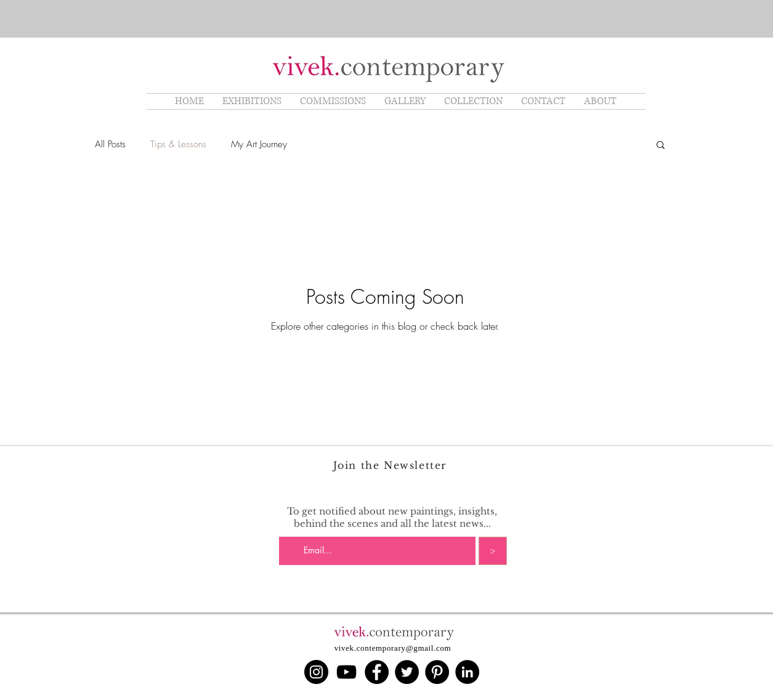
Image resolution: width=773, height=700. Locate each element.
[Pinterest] (437, 672)
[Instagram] (316, 672)
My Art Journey (259, 144)
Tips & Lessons (178, 144)
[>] (493, 551)
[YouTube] (346, 672)
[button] (661, 146)
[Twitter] (407, 672)
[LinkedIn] (467, 672)
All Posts (110, 144)
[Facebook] (377, 672)
